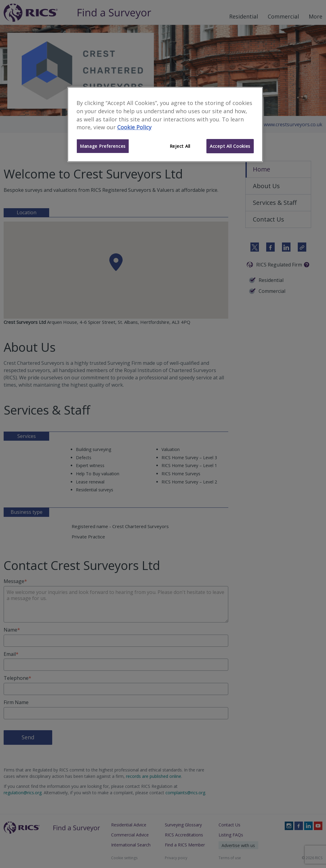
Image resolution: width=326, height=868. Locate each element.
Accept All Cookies (230, 146)
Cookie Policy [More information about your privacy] (134, 127)
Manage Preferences (103, 146)
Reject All (180, 146)
